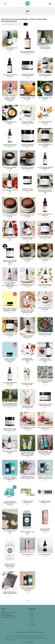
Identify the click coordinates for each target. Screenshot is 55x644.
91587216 (7, 614)
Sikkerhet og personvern (31, 632)
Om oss (32, 618)
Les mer (40, 638)
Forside (32, 613)
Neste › (28, 601)
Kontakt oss (33, 625)
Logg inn (32, 623)
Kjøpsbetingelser (20, 632)
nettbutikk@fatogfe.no (9, 616)
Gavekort (32, 620)
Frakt (13, 632)
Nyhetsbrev (40, 632)
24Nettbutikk (30, 642)
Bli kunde (32, 615)
